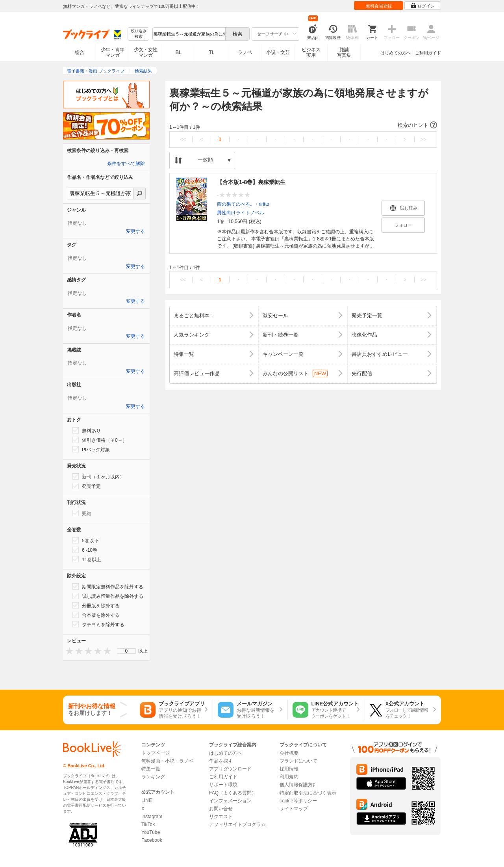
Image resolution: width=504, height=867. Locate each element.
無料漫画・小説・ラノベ (167, 761)
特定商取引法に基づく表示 (308, 793)
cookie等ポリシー (298, 801)
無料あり (87, 430)
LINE (147, 800)
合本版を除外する (96, 615)
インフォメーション (230, 801)
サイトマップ (294, 809)
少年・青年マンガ (113, 52)
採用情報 (289, 769)
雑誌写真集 (344, 52)
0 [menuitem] (127, 651)
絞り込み (139, 34)
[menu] (126, 651)
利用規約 (289, 777)
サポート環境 (223, 785)
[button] (303, 125)
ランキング (153, 777)
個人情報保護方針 (298, 785)
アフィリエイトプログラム (237, 824)
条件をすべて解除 (126, 164)
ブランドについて (298, 761)
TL (211, 52)
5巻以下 (86, 540)
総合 (80, 52)
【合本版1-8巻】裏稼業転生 (251, 182)
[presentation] (68, 651)
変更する (135, 231)
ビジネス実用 (311, 52)
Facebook (152, 840)
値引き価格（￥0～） (100, 440)
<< (183, 139)
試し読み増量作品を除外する (108, 596)
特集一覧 (151, 769)
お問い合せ (221, 809)
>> (423, 139)
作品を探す (221, 761)
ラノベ (245, 52)
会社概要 (289, 753)
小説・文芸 (278, 52)
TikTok (148, 824)
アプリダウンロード (230, 769)
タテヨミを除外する (98, 624)
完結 (82, 513)
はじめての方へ (396, 53)
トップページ (156, 753)
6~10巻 (85, 550)
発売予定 (87, 486)
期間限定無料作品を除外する (108, 586)
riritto (264, 204)
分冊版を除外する (96, 605)
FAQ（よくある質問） (233, 793)
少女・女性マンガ (146, 52)
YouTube (151, 832)
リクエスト (221, 817)
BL (179, 52)
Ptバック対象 (91, 449)
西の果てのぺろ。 (236, 204)
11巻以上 (87, 559)
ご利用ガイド (428, 53)
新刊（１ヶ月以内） (98, 476)
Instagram (152, 817)
